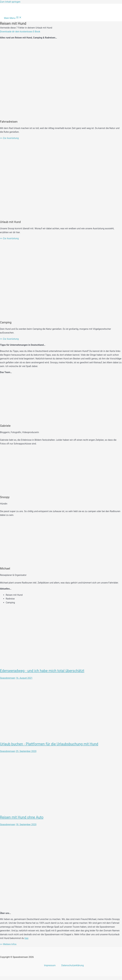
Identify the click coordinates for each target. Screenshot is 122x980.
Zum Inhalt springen (10, 2)
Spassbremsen (8, 678)
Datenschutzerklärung (72, 965)
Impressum (50, 965)
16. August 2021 (24, 678)
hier (26, 938)
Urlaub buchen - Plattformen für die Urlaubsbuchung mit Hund (49, 744)
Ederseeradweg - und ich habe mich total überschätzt (42, 671)
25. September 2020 (26, 751)
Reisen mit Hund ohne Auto (22, 817)
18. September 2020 (26, 824)
